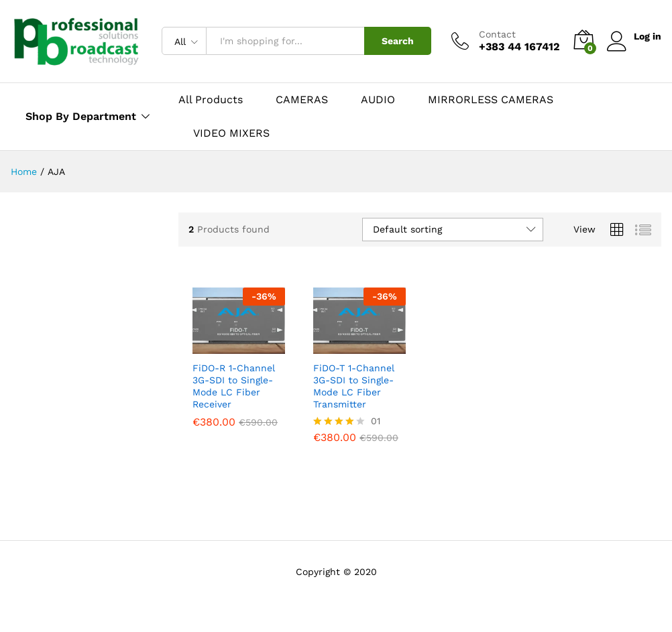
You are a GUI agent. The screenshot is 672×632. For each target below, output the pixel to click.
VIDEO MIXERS (231, 133)
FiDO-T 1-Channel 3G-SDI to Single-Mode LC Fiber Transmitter (354, 386)
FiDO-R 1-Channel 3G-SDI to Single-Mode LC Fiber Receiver (234, 386)
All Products (211, 100)
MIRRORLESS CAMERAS (491, 100)
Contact (496, 34)
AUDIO (378, 100)
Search (396, 41)
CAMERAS (302, 100)
